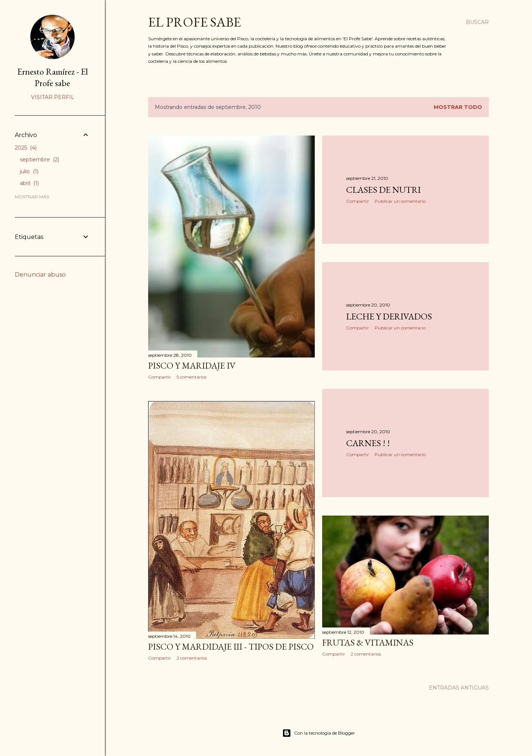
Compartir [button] (160, 377)
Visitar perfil (53, 97)
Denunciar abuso (40, 275)
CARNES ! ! (368, 443)
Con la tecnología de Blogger (319, 733)
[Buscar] (477, 22)
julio (29, 171)
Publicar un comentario (400, 201)
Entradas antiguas (459, 688)
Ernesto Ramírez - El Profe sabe (53, 77)
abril (29, 183)
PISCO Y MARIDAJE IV (192, 365)
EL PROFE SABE (195, 22)
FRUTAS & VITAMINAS (368, 642)
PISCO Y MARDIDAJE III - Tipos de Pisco (231, 646)
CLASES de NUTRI (383, 190)
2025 (26, 148)
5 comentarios (192, 377)
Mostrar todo (458, 107)
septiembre (40, 160)
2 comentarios (192, 658)
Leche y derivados (389, 316)
